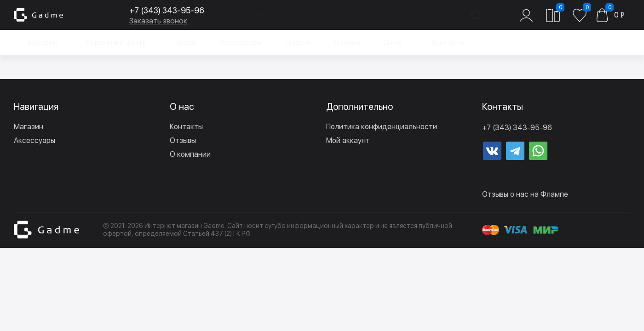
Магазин (42, 43)
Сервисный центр (116, 43)
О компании (190, 154)
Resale (186, 43)
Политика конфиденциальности (382, 127)
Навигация (36, 107)
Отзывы (347, 43)
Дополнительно (359, 107)
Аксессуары (241, 43)
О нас (393, 43)
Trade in (298, 43)
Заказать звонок (150, 21)
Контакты (448, 43)
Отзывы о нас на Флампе (525, 194)
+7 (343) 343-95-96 (158, 10)
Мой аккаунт (348, 140)
